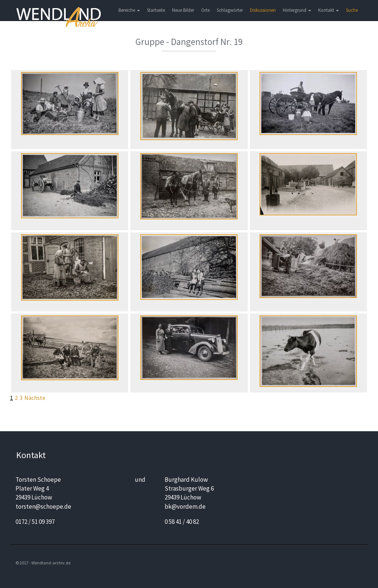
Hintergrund (297, 10)
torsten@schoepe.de (43, 506)
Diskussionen (263, 10)
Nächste (35, 398)
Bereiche (129, 10)
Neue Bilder (183, 10)
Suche (352, 10)
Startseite (156, 10)
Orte (205, 10)
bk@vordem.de (185, 506)
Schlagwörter (230, 10)
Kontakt (329, 10)
